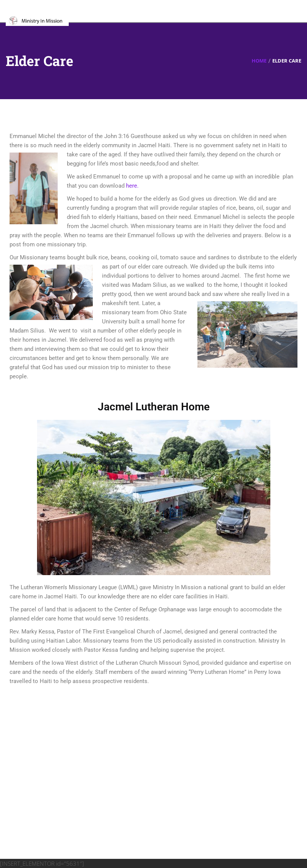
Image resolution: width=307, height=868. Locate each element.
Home (259, 61)
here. (132, 186)
